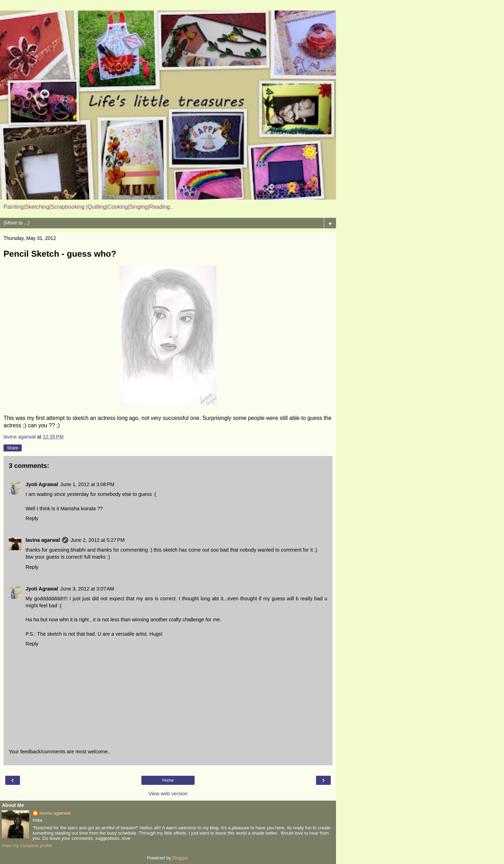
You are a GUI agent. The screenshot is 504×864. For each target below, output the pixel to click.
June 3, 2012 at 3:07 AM (87, 589)
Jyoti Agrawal (42, 484)
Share (13, 448)
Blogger (180, 858)
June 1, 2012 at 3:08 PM (87, 484)
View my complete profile (27, 846)
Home (168, 780)
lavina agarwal (43, 540)
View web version (168, 794)
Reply (32, 518)
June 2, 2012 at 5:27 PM (97, 540)
